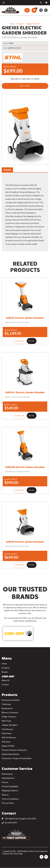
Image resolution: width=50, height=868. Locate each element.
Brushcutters (7, 708)
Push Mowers (8, 729)
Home (12, 24)
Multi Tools (6, 721)
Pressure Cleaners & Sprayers (14, 750)
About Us (6, 680)
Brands (5, 672)
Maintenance (7, 774)
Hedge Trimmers (9, 717)
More (32, 341)
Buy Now (25, 86)
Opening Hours (8, 778)
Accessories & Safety (11, 700)
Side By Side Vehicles (10, 754)
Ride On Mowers (9, 737)
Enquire (20, 341)
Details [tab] (7, 170)
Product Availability (10, 786)
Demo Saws (7, 733)
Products (20, 24)
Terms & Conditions (10, 799)
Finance (5, 782)
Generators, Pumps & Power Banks (17, 758)
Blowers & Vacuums (10, 713)
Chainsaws (6, 704)
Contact (5, 684)
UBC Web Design (16, 854)
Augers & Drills (8, 746)
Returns (5, 795)
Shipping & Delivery (10, 791)
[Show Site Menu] (27, 10)
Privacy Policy (8, 803)
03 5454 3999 (9, 823)
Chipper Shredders (33, 24)
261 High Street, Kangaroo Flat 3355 (19, 819)
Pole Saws (6, 742)
